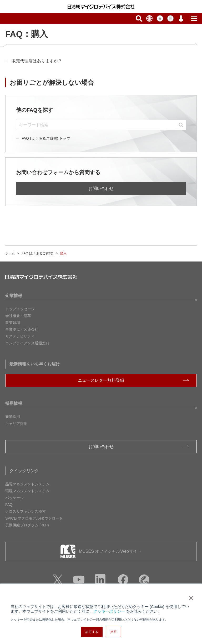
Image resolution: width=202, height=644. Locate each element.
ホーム (10, 253)
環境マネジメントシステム (27, 491)
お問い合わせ (101, 188)
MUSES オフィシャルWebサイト (110, 551)
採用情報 (14, 403)
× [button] (190, 598)
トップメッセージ (20, 309)
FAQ (9, 505)
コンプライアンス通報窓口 (27, 343)
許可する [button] (92, 632)
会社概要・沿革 (18, 316)
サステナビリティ (20, 336)
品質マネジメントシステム (27, 484)
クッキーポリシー (109, 611)
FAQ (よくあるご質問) (37, 253)
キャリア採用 (16, 424)
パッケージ (14, 498)
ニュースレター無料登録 (101, 380)
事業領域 (13, 323)
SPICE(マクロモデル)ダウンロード (34, 518)
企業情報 (14, 296)
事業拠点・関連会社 (22, 329)
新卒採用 (13, 417)
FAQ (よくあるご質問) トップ (46, 138)
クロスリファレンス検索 (26, 511)
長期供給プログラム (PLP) (27, 525)
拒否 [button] (113, 632)
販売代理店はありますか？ (37, 61)
